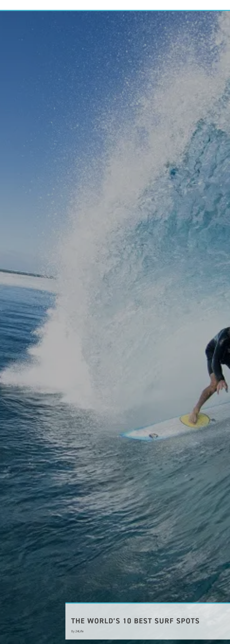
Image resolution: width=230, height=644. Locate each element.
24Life (79, 631)
